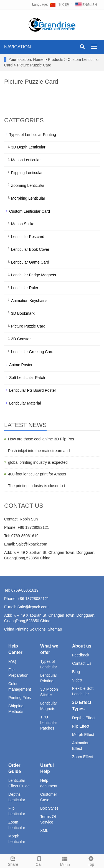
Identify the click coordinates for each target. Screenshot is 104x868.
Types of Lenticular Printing (33, 135)
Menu (65, 861)
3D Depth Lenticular (28, 147)
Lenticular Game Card (30, 262)
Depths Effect (84, 718)
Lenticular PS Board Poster (33, 390)
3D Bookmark (23, 313)
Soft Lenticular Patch (27, 378)
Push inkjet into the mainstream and (39, 451)
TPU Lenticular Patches (49, 723)
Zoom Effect (83, 757)
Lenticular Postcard (28, 237)
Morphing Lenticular (28, 198)
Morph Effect (83, 735)
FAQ (12, 661)
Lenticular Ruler (25, 288)
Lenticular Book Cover (30, 249)
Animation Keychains (29, 301)
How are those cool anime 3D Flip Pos (41, 439)
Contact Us (82, 663)
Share (13, 860)
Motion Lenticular (26, 160)
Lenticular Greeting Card (32, 352)
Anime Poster (21, 365)
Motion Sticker (23, 224)
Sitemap (55, 629)
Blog (76, 672)
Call (39, 860)
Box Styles (49, 808)
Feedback (81, 655)
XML (44, 830)
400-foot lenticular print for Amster (37, 474)
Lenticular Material (25, 403)
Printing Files (20, 698)
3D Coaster (21, 339)
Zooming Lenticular (28, 185)
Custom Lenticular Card (30, 211)
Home (38, 59)
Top (91, 860)
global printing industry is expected (38, 462)
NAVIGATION (17, 47)
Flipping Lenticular (27, 173)
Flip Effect (81, 726)
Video (77, 680)
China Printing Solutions (25, 629)
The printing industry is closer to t (36, 486)
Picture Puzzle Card (34, 65)
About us (82, 646)
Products (56, 59)
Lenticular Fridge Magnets (34, 275)
